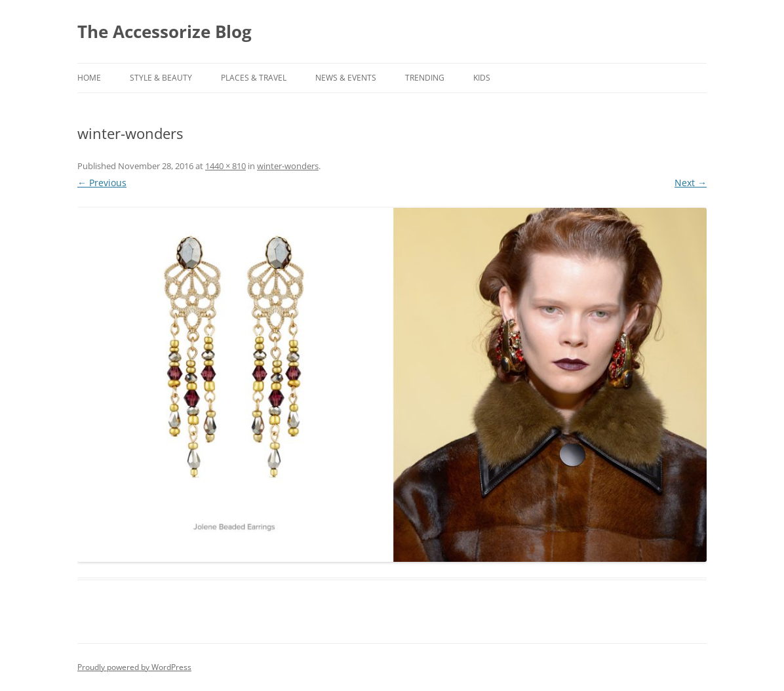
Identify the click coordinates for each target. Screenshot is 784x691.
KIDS (482, 78)
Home (89, 78)
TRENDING (425, 78)
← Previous (102, 183)
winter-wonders (288, 166)
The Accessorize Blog (165, 31)
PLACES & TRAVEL (254, 78)
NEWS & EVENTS (346, 78)
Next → (691, 183)
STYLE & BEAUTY (161, 78)
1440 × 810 (225, 166)
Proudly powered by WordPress (134, 667)
